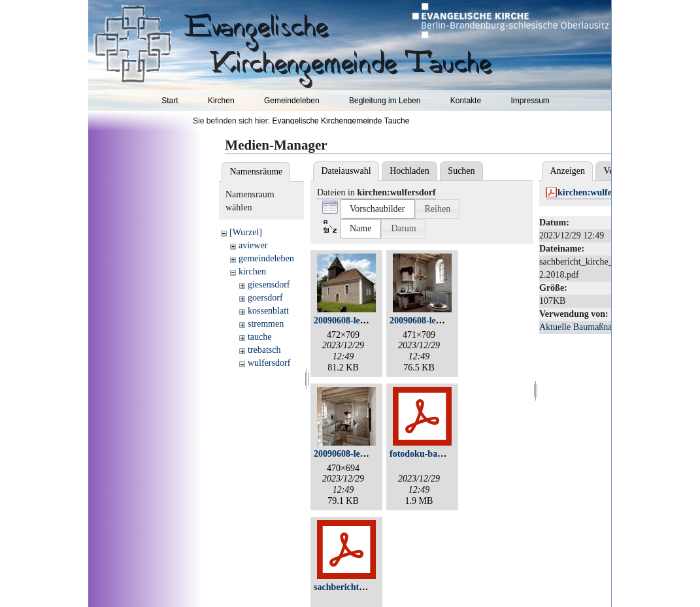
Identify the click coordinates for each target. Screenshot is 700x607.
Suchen (461, 171)
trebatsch (264, 350)
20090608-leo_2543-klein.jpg (369, 454)
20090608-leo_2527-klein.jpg (369, 320)
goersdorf (265, 298)
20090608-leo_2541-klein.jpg (445, 320)
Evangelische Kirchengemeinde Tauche (341, 121)
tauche (260, 337)
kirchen (252, 271)
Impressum (530, 101)
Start (170, 101)
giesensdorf (269, 285)
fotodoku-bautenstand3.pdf (443, 454)
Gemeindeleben (292, 101)
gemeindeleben (266, 258)
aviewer (253, 245)
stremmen (266, 324)
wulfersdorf (269, 363)
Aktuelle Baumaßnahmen (586, 327)
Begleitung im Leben (385, 101)
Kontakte (466, 101)
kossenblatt (268, 311)
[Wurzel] (246, 232)
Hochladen (409, 171)
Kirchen (221, 101)
